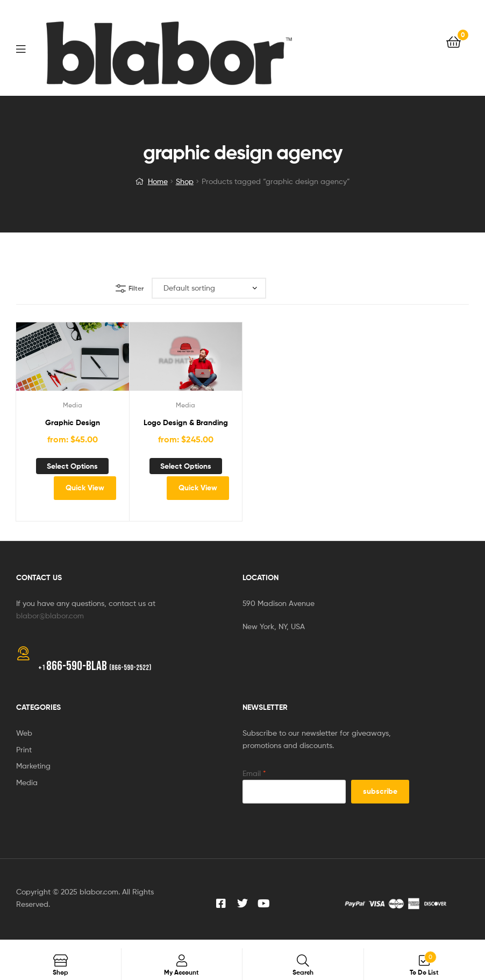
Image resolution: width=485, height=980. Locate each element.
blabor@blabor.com (50, 615)
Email (254, 773)
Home (158, 181)
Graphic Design (73, 422)
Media (73, 405)
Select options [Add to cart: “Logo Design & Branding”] (186, 466)
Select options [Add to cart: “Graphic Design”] (72, 466)
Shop (185, 181)
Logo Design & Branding (186, 422)
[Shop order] (209, 288)
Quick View (85, 488)
